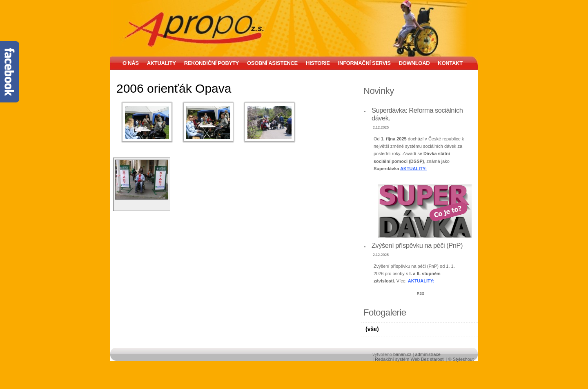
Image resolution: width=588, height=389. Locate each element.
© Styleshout (461, 359)
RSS (421, 293)
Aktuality (161, 63)
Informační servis (364, 63)
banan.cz (402, 354)
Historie (318, 63)
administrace (428, 354)
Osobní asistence (272, 63)
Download (414, 63)
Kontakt (450, 63)
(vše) (372, 329)
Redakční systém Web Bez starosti (410, 359)
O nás (131, 63)
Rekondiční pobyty (212, 63)
